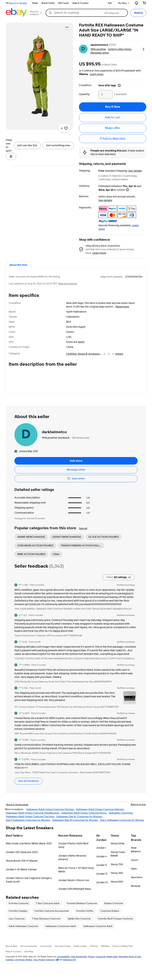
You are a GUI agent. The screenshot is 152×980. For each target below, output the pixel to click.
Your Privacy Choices (44, 964)
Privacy (91, 961)
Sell (110, 3)
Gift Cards (63, 3)
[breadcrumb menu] (109, 354)
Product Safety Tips (123, 950)
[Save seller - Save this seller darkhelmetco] (76, 483)
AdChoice (69, 964)
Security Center (63, 950)
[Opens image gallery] (53, 30)
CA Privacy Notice (23, 964)
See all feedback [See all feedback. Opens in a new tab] (28, 785)
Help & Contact (80, 3)
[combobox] (74, 13)
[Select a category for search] (114, 13)
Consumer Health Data (107, 961)
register (23, 3)
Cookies (9, 964)
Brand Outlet (48, 3)
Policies (94, 950)
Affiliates (105, 950)
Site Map (29, 956)
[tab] (18, 265)
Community (46, 950)
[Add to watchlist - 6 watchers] (64, 30)
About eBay (11, 950)
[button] (138, 13)
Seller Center (80, 950)
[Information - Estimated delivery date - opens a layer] (127, 190)
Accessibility (64, 961)
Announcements (29, 950)
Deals (35, 3)
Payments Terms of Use (130, 961)
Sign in (13, 3)
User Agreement (79, 961)
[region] (39, 56)
